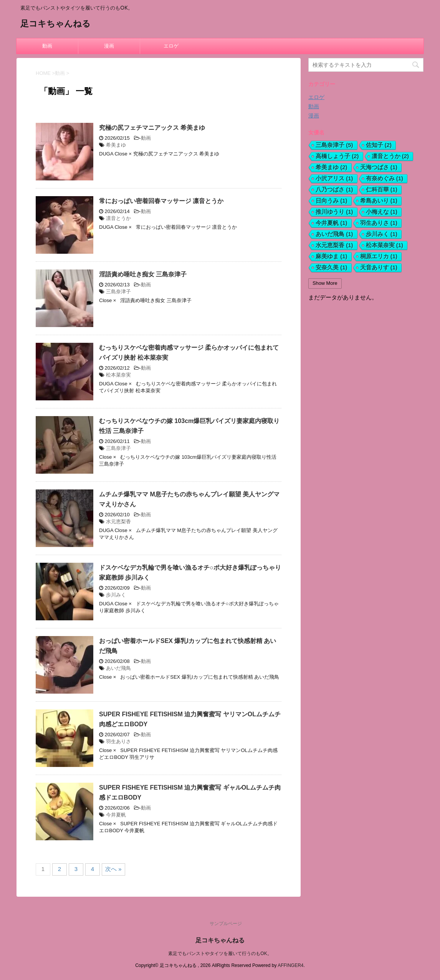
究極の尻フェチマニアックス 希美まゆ (152, 128)
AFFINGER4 (290, 965)
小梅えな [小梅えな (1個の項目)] (382, 212)
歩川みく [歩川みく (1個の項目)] (382, 234)
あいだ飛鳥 (118, 668)
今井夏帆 (116, 815)
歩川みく (116, 595)
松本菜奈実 (118, 375)
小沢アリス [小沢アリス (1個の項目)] (334, 178)
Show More (325, 283)
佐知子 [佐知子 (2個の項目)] (379, 145)
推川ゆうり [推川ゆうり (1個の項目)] (334, 212)
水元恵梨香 (118, 521)
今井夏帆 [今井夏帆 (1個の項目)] (332, 223)
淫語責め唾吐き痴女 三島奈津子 (143, 274)
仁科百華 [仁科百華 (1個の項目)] (382, 189)
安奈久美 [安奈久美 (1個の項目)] (332, 267)
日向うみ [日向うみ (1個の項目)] (332, 201)
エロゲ (171, 46)
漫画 (109, 46)
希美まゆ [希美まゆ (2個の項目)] (332, 167)
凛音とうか (118, 218)
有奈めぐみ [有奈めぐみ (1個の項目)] (385, 178)
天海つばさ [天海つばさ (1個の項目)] (379, 167)
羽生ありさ (118, 741)
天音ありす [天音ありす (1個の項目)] (379, 267)
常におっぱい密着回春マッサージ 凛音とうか (161, 201)
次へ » (113, 869)
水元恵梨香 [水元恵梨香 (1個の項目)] (334, 245)
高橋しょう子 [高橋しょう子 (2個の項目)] (337, 156)
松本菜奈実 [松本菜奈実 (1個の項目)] (385, 245)
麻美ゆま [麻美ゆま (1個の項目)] (332, 256)
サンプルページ (226, 924)
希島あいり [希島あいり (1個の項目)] (379, 201)
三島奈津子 (118, 292)
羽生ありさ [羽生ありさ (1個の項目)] (379, 223)
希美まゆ (116, 145)
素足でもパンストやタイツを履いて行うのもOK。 (220, 954)
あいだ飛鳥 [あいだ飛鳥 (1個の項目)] (334, 234)
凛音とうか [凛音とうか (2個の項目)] (390, 156)
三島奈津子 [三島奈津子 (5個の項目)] (334, 145)
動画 (47, 46)
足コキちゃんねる (55, 24)
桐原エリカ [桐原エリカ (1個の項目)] (379, 256)
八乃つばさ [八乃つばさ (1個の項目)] (334, 189)
